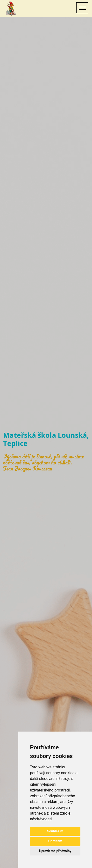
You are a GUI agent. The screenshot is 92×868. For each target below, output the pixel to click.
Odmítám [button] (55, 841)
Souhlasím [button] (55, 831)
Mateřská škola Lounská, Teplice (46, 439)
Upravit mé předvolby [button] (55, 851)
